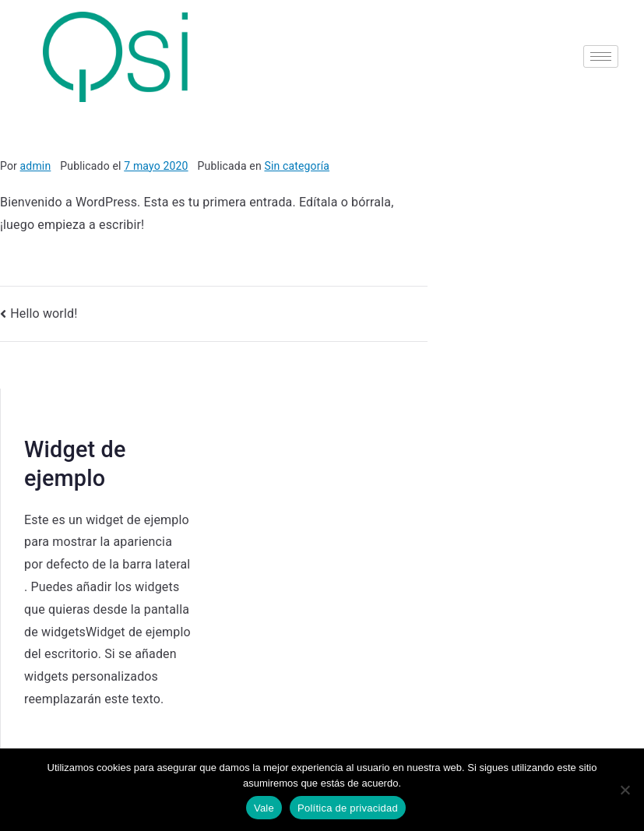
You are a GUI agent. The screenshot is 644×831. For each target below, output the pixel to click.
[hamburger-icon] (601, 56)
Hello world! (44, 313)
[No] (625, 790)
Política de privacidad (348, 808)
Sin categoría (297, 166)
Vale (264, 808)
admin (36, 166)
